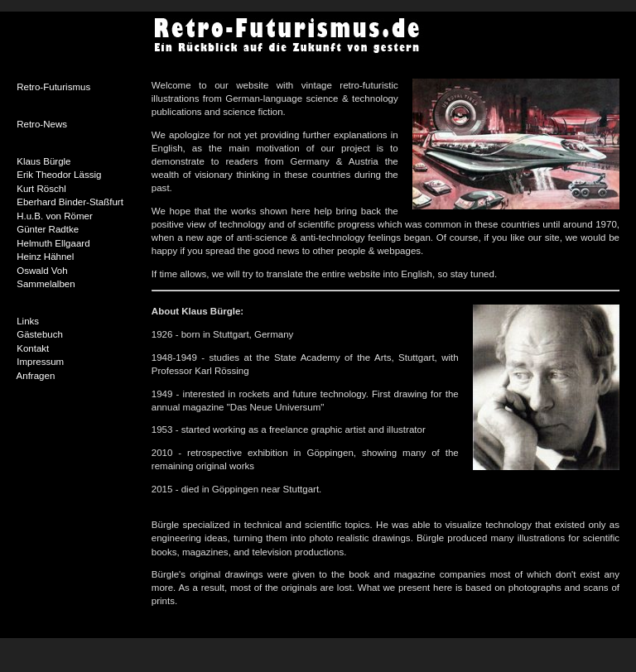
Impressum (40, 362)
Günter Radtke (48, 229)
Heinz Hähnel (45, 257)
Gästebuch (40, 334)
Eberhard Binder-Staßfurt (70, 202)
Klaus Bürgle (43, 161)
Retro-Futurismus (53, 87)
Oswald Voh (42, 271)
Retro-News (42, 124)
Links (28, 321)
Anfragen (36, 376)
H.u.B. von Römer (55, 216)
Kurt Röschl (41, 189)
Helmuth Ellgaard (53, 243)
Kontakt (33, 348)
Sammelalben (46, 284)
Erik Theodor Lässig (59, 175)
